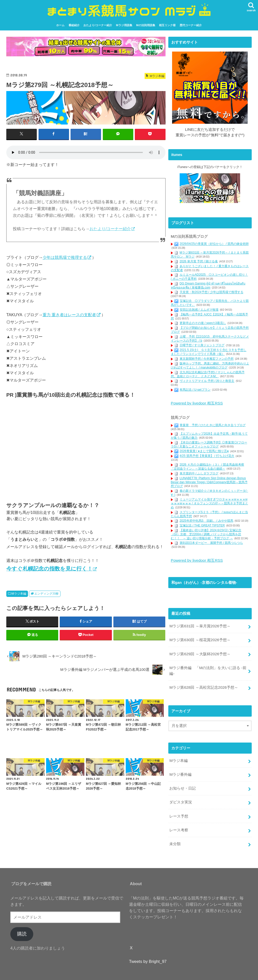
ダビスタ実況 (181, 796)
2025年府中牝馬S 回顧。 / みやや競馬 (206, 520)
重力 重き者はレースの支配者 (69, 314)
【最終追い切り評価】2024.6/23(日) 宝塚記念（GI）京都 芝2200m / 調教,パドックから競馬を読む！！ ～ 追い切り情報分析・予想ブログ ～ (206, 534)
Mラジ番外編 (180, 769)
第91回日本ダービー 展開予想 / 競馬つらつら (211, 542)
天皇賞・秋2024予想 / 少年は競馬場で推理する (212, 292)
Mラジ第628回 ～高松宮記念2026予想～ (203, 683)
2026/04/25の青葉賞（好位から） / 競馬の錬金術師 (214, 244)
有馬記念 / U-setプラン (195, 390)
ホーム (60, 25)
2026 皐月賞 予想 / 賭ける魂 (199, 261)
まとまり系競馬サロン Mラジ (126, 974)
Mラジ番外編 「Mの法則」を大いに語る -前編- (208, 667)
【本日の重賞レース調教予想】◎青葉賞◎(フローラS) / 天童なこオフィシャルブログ (209, 444)
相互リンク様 (167, 25)
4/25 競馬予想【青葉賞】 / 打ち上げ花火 (207, 455)
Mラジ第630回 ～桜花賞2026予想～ (199, 638)
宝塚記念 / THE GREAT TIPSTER (202, 525)
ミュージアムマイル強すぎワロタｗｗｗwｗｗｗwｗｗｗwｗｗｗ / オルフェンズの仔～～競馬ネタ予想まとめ (209, 503)
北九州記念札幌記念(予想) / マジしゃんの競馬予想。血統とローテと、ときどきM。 (208, 374)
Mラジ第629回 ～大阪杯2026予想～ (199, 651)
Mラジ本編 (19, 593)
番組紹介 (74, 25)
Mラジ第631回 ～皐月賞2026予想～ (199, 624)
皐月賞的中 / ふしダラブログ (199, 473)
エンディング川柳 (46, 593)
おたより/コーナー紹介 (98, 25)
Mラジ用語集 (124, 25)
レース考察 (179, 822)
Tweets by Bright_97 (148, 953)
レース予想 (179, 809)
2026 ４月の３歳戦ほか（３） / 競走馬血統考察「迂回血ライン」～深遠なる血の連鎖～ (207, 466)
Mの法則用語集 (146, 25)
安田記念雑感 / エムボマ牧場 (199, 309)
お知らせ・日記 (183, 782)
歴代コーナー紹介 (191, 25)
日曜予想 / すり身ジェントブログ (202, 345)
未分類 (175, 835)
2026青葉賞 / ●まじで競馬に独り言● (204, 451)
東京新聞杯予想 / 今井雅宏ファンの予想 (207, 359)
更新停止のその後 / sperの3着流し (203, 323)
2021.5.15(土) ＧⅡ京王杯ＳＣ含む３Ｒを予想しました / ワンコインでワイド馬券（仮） (209, 352)
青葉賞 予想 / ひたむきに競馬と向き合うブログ (213, 424)
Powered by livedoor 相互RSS (196, 403)
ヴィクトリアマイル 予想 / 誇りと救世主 (207, 381)
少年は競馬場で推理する (65, 257)
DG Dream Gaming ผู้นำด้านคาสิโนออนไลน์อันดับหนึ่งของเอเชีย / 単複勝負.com (208, 285)
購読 (22, 925)
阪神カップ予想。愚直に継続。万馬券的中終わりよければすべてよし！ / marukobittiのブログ (210, 365)
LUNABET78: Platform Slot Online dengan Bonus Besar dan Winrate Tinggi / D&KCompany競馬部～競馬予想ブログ (209, 481)
